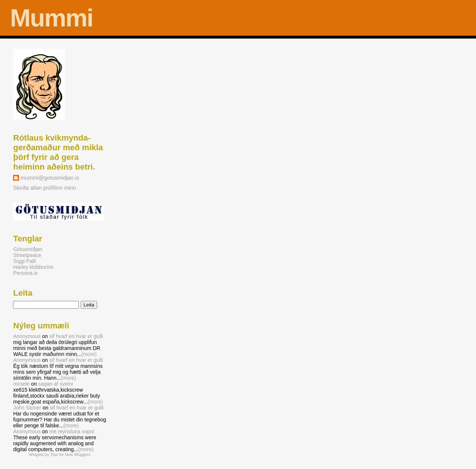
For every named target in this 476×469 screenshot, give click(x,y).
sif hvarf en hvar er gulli (76, 336)
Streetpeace (27, 255)
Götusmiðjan (28, 249)
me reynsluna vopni (72, 431)
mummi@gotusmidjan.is (50, 178)
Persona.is (25, 273)
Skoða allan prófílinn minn (44, 188)
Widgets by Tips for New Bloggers (60, 454)
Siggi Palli (24, 261)
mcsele (21, 384)
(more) (89, 354)
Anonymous (27, 336)
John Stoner (27, 408)
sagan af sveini (56, 384)
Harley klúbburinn (33, 267)
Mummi (52, 18)
